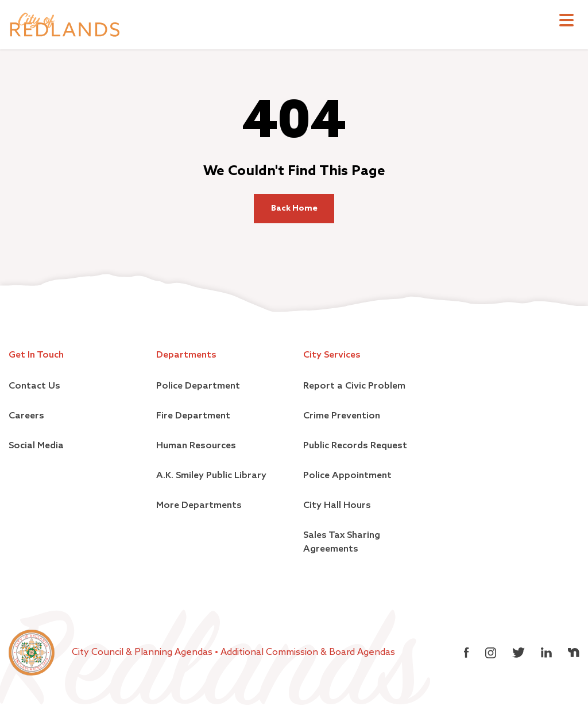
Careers (26, 416)
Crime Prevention (342, 416)
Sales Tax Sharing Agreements (342, 542)
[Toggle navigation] (566, 22)
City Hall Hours (337, 506)
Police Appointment (347, 476)
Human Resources (196, 446)
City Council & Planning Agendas (143, 653)
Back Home (294, 208)
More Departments (199, 506)
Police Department (198, 386)
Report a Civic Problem (354, 386)
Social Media (36, 446)
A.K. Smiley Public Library (211, 476)
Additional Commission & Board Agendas (308, 653)
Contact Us (34, 386)
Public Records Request (355, 446)
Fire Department (193, 416)
